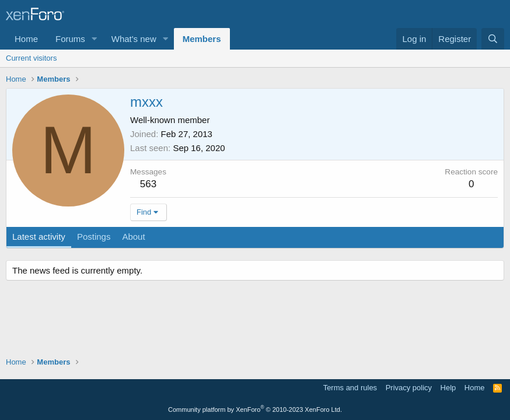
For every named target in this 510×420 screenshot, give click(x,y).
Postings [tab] (94, 237)
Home (26, 39)
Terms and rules (350, 388)
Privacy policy (409, 388)
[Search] (493, 39)
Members (202, 39)
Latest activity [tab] (39, 237)
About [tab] (133, 237)
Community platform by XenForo (255, 409)
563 (148, 184)
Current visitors (31, 58)
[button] (95, 39)
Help (448, 388)
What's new (134, 39)
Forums (70, 39)
